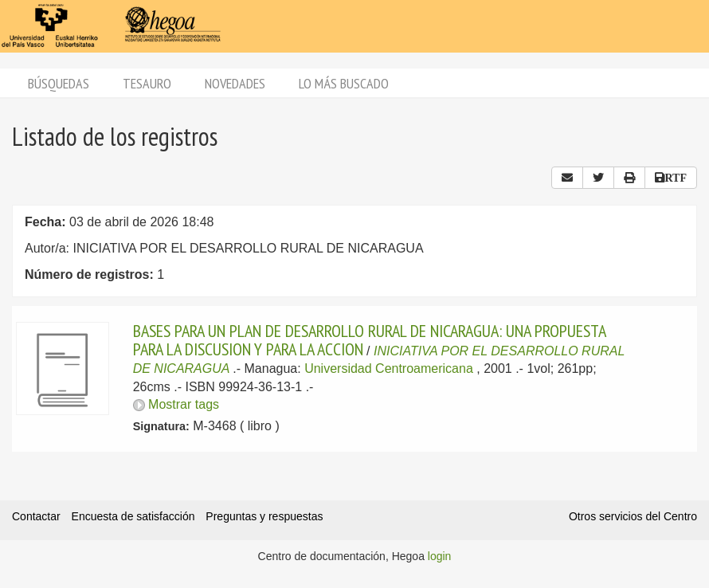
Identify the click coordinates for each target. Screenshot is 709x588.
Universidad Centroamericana (389, 368)
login (440, 556)
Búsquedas (59, 83)
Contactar (36, 516)
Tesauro (147, 83)
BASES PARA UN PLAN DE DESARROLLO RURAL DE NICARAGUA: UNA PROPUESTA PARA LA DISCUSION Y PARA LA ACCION (369, 339)
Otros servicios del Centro (633, 516)
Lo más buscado (344, 83)
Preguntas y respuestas (264, 516)
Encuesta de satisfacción (133, 516)
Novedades (235, 83)
